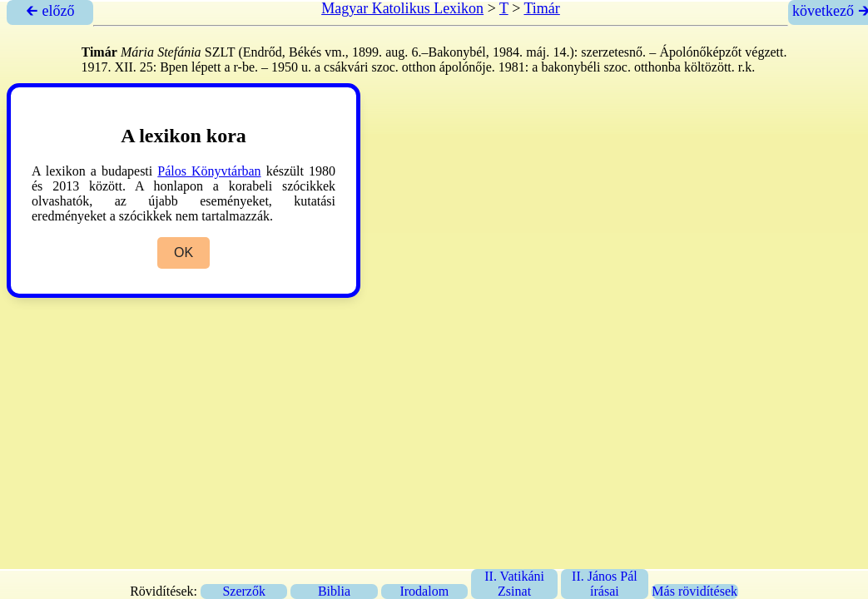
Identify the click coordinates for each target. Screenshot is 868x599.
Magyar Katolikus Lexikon (402, 8)
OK (184, 252)
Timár (541, 8)
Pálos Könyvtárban (209, 171)
